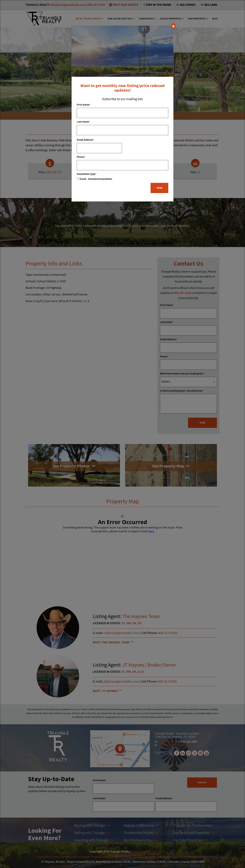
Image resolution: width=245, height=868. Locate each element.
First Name (84, 105)
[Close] (173, 26)
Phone (81, 157)
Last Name (83, 122)
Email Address (85, 140)
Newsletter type (87, 174)
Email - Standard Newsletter (96, 179)
